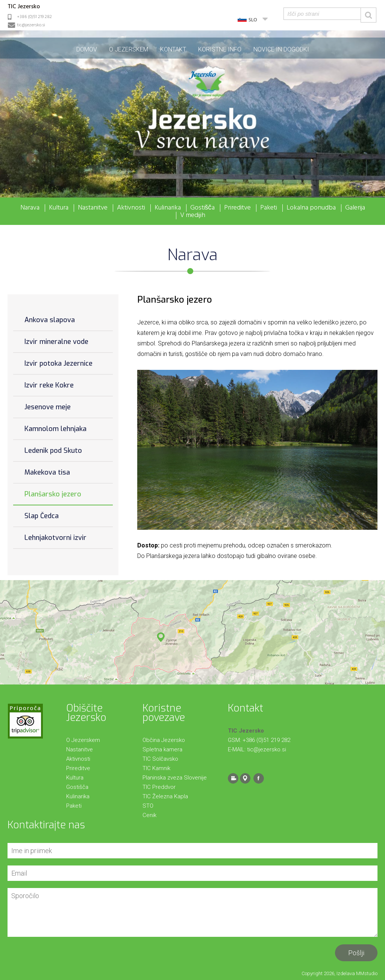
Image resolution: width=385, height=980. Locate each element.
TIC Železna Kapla (165, 796)
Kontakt (173, 49)
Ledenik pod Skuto (53, 451)
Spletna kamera (162, 749)
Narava (30, 208)
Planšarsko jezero (53, 494)
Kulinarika (168, 208)
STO (148, 806)
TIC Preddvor (159, 787)
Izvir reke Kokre (49, 385)
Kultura (59, 208)
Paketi (269, 208)
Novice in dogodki (281, 49)
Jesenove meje (48, 407)
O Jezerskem (129, 49)
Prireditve (237, 208)
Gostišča (202, 208)
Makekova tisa (47, 472)
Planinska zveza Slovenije (175, 778)
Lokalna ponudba (311, 208)
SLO (253, 20)
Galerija (355, 208)
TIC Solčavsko (160, 759)
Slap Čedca (42, 516)
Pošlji (356, 953)
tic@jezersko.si (31, 25)
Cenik (149, 815)
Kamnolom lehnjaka (55, 429)
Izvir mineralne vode (56, 342)
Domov (87, 49)
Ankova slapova (50, 320)
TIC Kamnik (156, 768)
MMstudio (367, 973)
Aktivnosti (131, 208)
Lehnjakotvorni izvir (55, 538)
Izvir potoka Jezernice (58, 363)
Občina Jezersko (164, 740)
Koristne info (220, 49)
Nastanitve (93, 208)
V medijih (193, 216)
